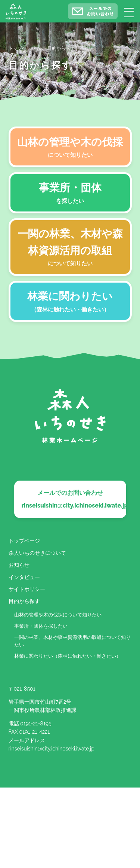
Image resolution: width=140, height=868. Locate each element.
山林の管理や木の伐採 (70, 148)
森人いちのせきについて (37, 553)
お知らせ (19, 565)
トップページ (24, 541)
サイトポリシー (27, 589)
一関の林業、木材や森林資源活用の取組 (70, 248)
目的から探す (24, 601)
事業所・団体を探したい (41, 626)
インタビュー (24, 577)
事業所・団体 (70, 194)
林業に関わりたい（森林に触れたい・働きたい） (68, 656)
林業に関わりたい (70, 302)
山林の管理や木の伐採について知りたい (58, 615)
